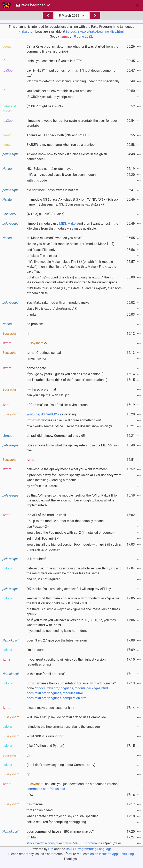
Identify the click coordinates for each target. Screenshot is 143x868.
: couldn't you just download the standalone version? (73, 786)
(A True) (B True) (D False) (45, 214)
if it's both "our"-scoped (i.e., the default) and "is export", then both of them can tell (74, 291)
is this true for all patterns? (46, 674)
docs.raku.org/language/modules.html (55, 693)
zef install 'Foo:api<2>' (42, 539)
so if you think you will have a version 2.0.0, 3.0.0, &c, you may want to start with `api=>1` (71, 623)
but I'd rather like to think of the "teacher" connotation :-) (67, 380)
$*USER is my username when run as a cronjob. (61, 145)
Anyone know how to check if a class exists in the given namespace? (67, 157)
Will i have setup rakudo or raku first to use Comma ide (66, 717)
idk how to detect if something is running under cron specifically (73, 81)
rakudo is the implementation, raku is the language (63, 727)
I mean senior (36, 358)
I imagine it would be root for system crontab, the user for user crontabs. (72, 123)
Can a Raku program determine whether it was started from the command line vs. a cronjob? (72, 49)
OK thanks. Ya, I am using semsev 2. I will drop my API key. (69, 589)
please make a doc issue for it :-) (50, 708)
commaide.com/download (46, 789)
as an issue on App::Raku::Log (112, 854)
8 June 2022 (83, 36)
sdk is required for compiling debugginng (56, 822)
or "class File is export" (43, 256)
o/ (37, 343)
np (28, 774)
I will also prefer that (41, 389)
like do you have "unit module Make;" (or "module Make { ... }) (70, 244)
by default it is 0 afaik (42, 486)
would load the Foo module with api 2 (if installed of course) (70, 533)
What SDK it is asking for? (45, 736)
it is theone (34, 804)
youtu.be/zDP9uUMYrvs (44, 414)
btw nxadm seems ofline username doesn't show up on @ (69, 426)
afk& (30, 795)
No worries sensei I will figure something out (64, 420)
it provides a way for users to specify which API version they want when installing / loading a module (74, 478)
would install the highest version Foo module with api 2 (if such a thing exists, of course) (74, 547)
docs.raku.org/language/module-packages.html (73, 688)
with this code (37, 180)
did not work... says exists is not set (52, 190)
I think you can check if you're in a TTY (54, 61)
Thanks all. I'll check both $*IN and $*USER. (58, 135)
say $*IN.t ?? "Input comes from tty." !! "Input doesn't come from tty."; (72, 73)
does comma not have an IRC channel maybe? (60, 832)
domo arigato (36, 368)
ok (28, 755)
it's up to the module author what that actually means (65, 521)
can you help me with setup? (47, 395)
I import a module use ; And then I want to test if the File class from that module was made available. (72, 226)
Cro (51, 849)
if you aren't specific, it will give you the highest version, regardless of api (66, 662)
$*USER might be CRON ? (45, 106)
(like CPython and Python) (45, 746)
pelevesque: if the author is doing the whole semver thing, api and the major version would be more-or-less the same (74, 571)
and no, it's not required (43, 579)
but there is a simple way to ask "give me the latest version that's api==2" (73, 612)
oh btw (31, 837)
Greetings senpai (44, 353)
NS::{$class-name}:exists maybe (50, 169)
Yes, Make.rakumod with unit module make (58, 303)
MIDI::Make (67, 224)
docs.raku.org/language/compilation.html (57, 698)
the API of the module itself (46, 515)
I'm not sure (35, 650)
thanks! (32, 314)
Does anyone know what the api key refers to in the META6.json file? (73, 448)
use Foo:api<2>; (38, 527)
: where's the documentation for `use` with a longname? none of (71, 691)
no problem (35, 324)
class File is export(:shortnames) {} (52, 309)
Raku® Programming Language (89, 849)
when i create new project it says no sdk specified (62, 816)
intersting (51, 414)
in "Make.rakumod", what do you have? (54, 238)
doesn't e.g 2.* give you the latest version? (57, 640)
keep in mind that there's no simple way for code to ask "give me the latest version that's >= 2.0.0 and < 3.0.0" (73, 601)
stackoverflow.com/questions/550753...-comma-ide (64, 843)
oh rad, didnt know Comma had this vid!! (56, 436)
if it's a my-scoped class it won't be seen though (61, 175)
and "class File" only (41, 250)
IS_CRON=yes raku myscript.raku (50, 97)
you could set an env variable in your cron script (61, 91)
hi (28, 334)
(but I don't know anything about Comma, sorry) (61, 765)
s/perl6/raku (74, 843)
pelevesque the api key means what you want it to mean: (67, 469)
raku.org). (27, 32)
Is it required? (36, 559)
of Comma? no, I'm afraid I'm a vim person (57, 405)
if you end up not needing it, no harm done (57, 631)
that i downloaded (39, 810)
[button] (138, 5)
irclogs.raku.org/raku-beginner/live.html (95, 32)
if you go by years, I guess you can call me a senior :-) (65, 374)
